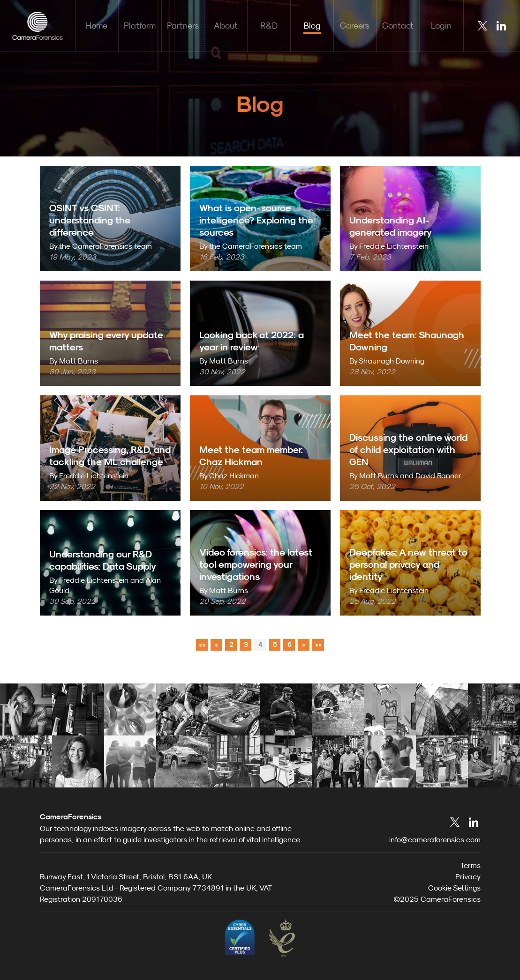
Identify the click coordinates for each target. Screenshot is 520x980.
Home (97, 26)
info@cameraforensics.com (435, 839)
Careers (355, 26)
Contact (398, 26)
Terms (471, 865)
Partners (183, 26)
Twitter (482, 26)
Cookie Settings (454, 888)
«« (202, 645)
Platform (140, 26)
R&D (269, 26)
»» (318, 645)
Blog (312, 26)
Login (441, 26)
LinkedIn (501, 26)
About (226, 26)
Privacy (468, 876)
